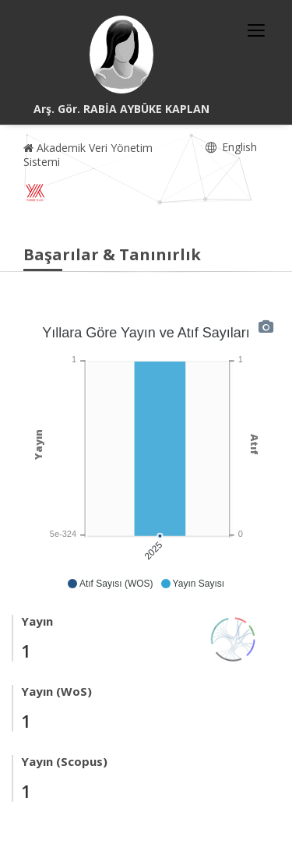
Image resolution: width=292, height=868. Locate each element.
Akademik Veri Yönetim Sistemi (88, 155)
